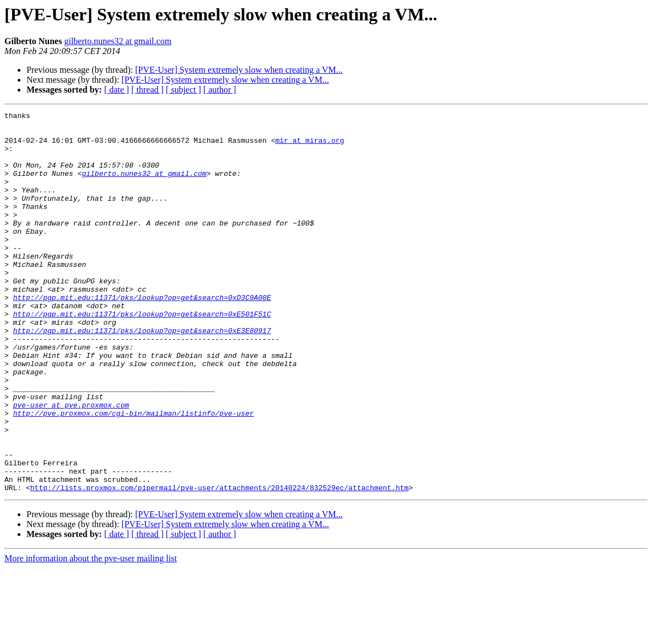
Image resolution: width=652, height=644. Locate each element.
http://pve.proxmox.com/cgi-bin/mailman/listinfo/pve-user (134, 474)
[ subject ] (184, 90)
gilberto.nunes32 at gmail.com (118, 41)
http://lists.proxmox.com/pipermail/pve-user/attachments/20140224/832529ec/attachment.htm (219, 563)
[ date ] (117, 90)
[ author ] (220, 90)
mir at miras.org (309, 147)
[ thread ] (147, 90)
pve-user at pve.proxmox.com (71, 464)
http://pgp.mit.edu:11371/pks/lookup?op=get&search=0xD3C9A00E (142, 335)
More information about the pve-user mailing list (91, 634)
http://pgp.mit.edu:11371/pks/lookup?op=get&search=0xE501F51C (142, 355)
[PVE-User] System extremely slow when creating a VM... (239, 70)
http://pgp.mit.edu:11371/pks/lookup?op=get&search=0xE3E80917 (142, 375)
